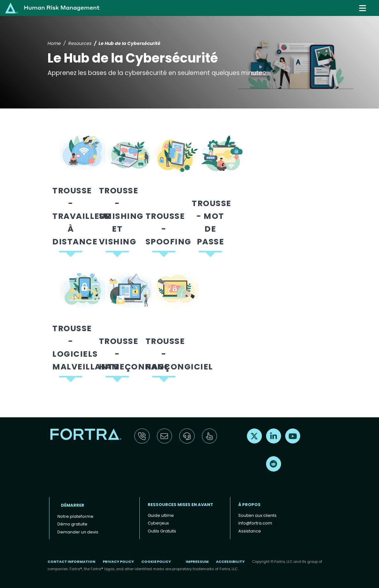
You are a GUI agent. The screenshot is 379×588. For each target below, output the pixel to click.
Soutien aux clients (257, 515)
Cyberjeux (158, 523)
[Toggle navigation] (363, 8)
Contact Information (71, 562)
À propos (249, 505)
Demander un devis (78, 532)
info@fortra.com (255, 523)
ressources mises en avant (180, 505)
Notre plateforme (75, 516)
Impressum (197, 562)
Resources (80, 43)
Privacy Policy (118, 562)
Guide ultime (161, 515)
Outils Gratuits (162, 531)
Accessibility (230, 562)
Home (54, 43)
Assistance (250, 531)
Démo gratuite (72, 524)
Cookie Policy (156, 562)
